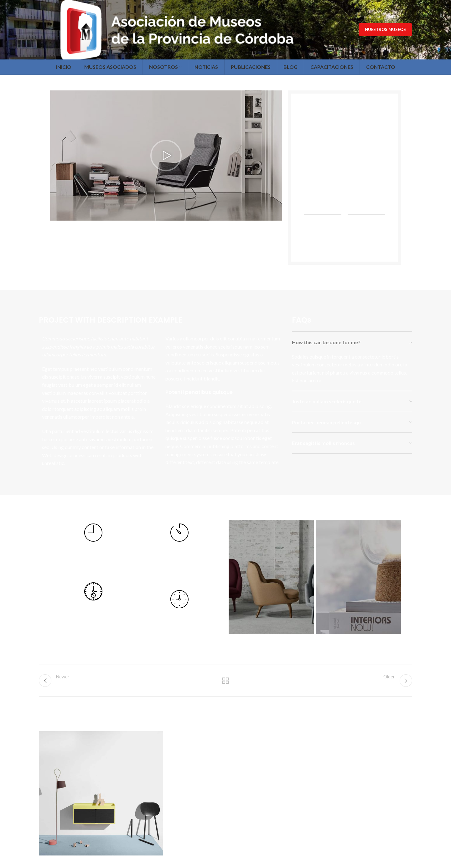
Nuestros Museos (385, 29)
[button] (166, 156)
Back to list (226, 681)
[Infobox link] (93, 548)
